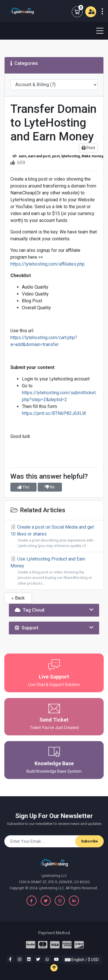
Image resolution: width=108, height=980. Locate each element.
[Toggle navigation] (96, 31)
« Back (18, 598)
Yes (23, 487)
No (50, 487)
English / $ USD (82, 960)
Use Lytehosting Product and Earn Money (54, 571)
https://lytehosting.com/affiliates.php (48, 264)
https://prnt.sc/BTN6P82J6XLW (54, 413)
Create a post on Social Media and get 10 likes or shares (54, 536)
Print (88, 148)
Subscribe (89, 841)
